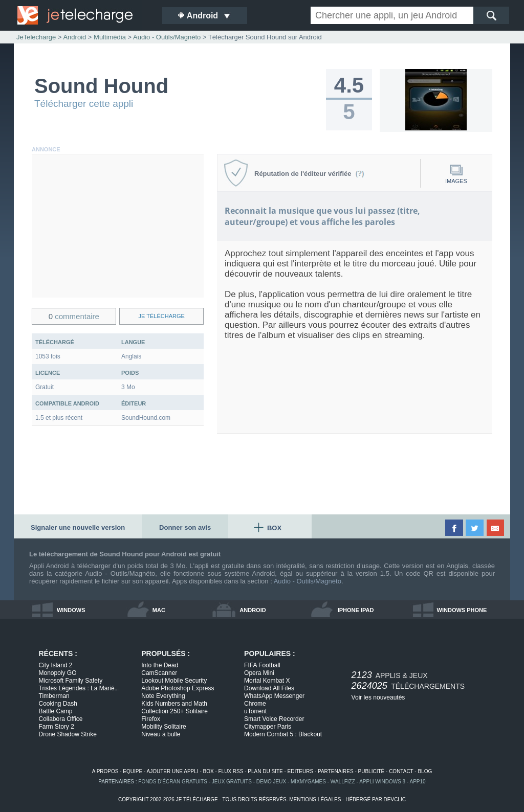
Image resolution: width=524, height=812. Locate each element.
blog (425, 771)
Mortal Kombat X (267, 681)
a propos (105, 771)
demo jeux (271, 782)
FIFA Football (262, 665)
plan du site (265, 771)
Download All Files (269, 688)
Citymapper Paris (268, 727)
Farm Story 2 (57, 727)
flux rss (231, 771)
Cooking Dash (58, 704)
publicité (372, 771)
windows (71, 610)
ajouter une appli (172, 771)
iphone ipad (356, 610)
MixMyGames (308, 782)
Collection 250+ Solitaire (174, 711)
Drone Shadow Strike (68, 734)
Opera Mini (259, 673)
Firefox (151, 719)
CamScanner (159, 673)
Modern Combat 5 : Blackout (283, 734)
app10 (418, 782)
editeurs (301, 771)
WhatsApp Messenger (274, 696)
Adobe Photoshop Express (178, 688)
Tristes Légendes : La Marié (79, 688)
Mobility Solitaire (163, 727)
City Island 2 (56, 665)
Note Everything (163, 696)
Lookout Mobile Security (174, 681)
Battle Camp (56, 711)
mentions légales (315, 799)
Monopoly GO (58, 673)
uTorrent (255, 711)
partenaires (336, 771)
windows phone (462, 610)
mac (159, 610)
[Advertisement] (118, 226)
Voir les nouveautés (378, 697)
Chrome (255, 704)
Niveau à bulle (161, 734)
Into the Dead (160, 665)
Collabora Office (61, 719)
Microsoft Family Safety (71, 681)
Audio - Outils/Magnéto (308, 581)
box (209, 771)
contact (401, 771)
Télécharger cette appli (84, 104)
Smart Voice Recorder (274, 719)
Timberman (54, 696)
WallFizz (343, 782)
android (253, 610)
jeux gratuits (232, 782)
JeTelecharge (36, 37)
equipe (133, 771)
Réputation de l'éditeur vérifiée (309, 174)
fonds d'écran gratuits (173, 782)
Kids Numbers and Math (174, 704)
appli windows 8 (382, 782)
